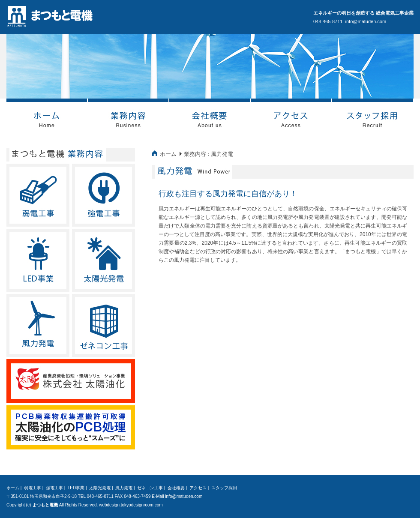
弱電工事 (33, 488)
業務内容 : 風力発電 (208, 154)
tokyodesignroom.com (142, 505)
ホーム (168, 154)
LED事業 (76, 488)
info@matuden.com (366, 21)
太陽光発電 (100, 488)
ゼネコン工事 (150, 488)
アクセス (198, 488)
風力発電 (124, 488)
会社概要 (176, 488)
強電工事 (54, 488)
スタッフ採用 (224, 488)
